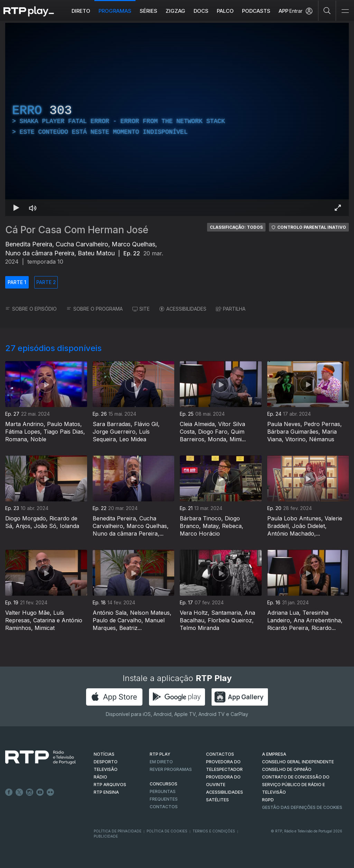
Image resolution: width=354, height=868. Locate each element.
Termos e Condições (214, 831)
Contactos (164, 807)
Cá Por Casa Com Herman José (77, 230)
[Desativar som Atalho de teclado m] (33, 208)
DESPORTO (106, 762)
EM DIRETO (161, 762)
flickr (50, 792)
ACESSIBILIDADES (183, 309)
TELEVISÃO (106, 769)
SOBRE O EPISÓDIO (31, 309)
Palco (225, 11)
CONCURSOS (164, 784)
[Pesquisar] (327, 10)
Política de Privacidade (118, 831)
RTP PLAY (160, 754)
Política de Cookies (167, 831)
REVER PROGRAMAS (171, 769)
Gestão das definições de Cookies (302, 807)
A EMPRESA (274, 754)
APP (283, 11)
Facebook (9, 792)
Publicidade (106, 836)
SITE (141, 309)
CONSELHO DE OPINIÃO (287, 769)
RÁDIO (100, 777)
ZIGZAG (175, 11)
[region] (177, 119)
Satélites (217, 800)
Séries (148, 11)
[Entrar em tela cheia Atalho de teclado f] (338, 208)
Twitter (19, 792)
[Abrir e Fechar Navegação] (345, 11)
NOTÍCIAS (104, 754)
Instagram (30, 792)
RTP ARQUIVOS (110, 785)
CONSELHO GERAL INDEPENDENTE (298, 762)
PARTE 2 (46, 282)
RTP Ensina (106, 792)
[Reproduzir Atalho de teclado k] (16, 208)
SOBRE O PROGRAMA (95, 309)
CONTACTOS (220, 754)
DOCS (201, 11)
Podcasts (256, 11)
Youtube (40, 792)
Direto (81, 11)
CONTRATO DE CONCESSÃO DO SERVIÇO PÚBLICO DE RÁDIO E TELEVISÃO (296, 785)
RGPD (268, 800)
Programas (115, 11)
